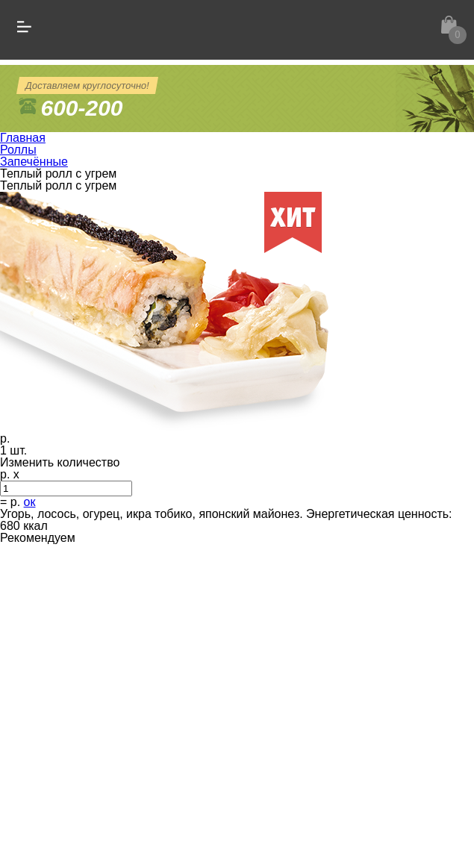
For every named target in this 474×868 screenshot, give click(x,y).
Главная (23, 138)
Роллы (18, 150)
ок (30, 502)
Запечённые (34, 162)
